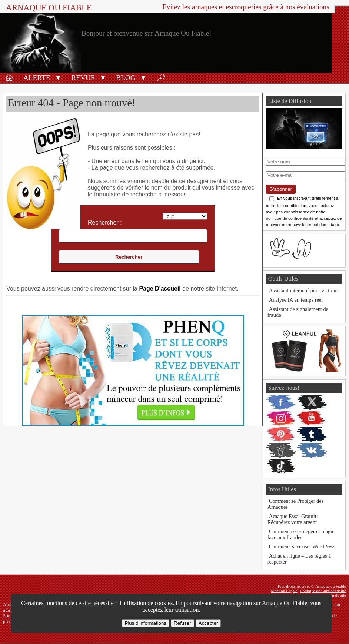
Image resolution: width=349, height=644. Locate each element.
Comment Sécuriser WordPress (302, 547)
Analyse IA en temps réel (296, 300)
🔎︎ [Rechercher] (161, 78)
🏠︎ (9, 78)
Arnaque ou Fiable (49, 8)
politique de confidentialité (290, 218)
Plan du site (336, 595)
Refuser (182, 623)
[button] (58, 77)
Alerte (37, 78)
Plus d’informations (146, 623)
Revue (83, 78)
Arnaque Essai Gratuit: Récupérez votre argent (293, 519)
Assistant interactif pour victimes (304, 291)
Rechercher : (105, 223)
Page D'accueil (160, 288)
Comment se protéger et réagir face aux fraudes (301, 534)
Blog (126, 78)
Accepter (208, 623)
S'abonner (281, 189)
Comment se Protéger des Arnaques (295, 504)
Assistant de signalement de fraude (298, 312)
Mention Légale (284, 591)
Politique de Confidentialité (323, 591)
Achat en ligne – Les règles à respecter (299, 559)
